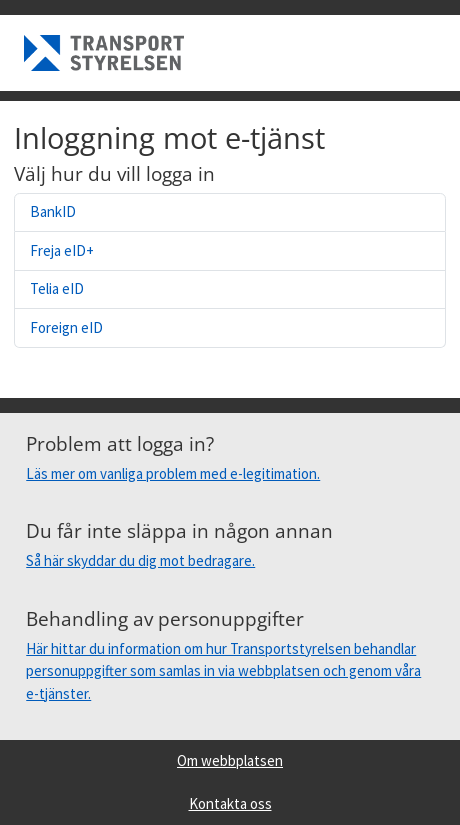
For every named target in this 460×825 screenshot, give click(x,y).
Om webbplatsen (230, 760)
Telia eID (57, 288)
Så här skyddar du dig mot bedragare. (140, 560)
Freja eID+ (62, 250)
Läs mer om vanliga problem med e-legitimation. (173, 473)
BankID (53, 211)
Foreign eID (66, 327)
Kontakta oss (230, 803)
